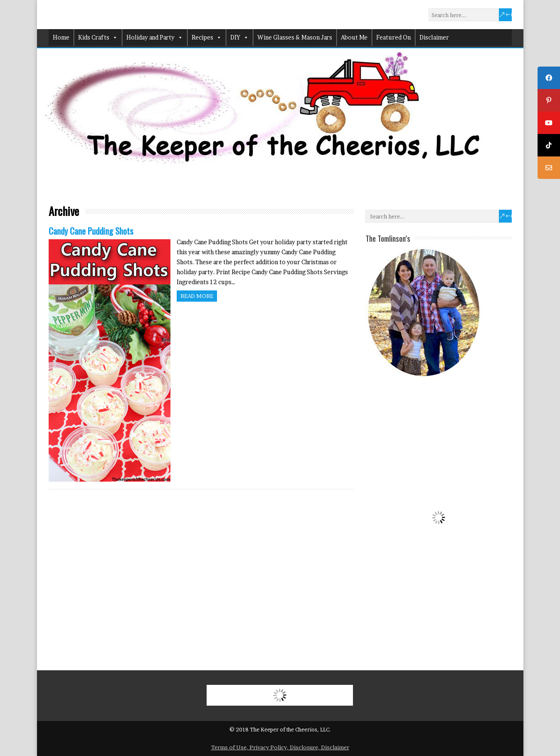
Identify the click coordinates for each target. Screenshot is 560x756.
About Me (354, 37)
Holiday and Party (155, 37)
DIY (239, 37)
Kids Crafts (98, 37)
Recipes (207, 37)
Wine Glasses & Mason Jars (295, 37)
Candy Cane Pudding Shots (91, 231)
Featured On (393, 37)
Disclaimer (434, 37)
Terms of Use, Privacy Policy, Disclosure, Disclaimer (280, 747)
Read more (197, 296)
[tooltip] (549, 78)
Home (61, 37)
